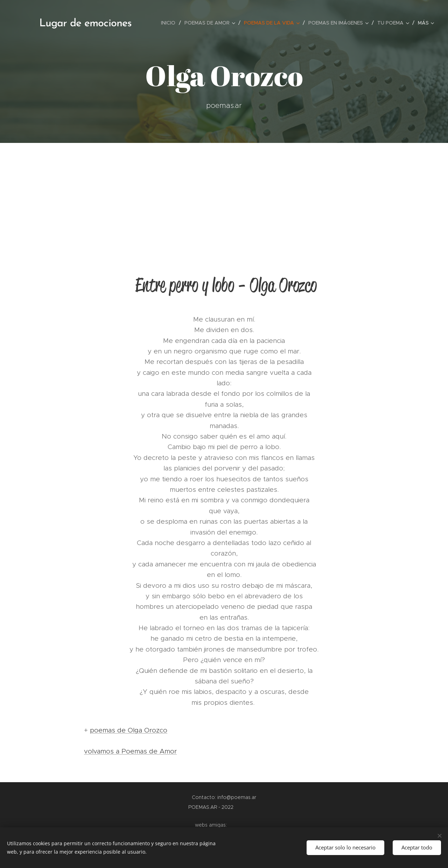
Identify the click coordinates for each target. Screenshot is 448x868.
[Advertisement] (224, 195)
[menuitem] (170, 23)
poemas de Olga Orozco (129, 730)
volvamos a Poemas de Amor (130, 751)
